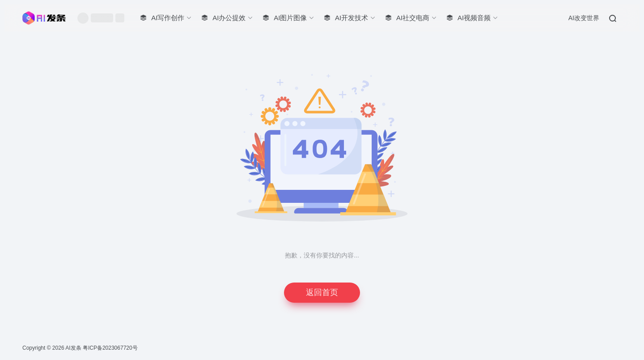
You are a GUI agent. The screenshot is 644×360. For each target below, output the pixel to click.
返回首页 (322, 292)
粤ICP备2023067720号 (110, 348)
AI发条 (73, 348)
